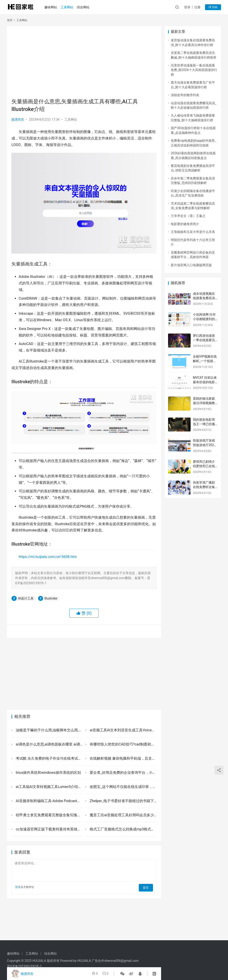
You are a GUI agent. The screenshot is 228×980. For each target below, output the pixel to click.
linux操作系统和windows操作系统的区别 (48, 773)
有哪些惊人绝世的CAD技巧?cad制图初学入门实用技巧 (123, 744)
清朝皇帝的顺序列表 (185, 95)
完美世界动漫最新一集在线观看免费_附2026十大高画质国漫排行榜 (194, 70)
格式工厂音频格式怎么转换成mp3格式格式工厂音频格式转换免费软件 (123, 829)
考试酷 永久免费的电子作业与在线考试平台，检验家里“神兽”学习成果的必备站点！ (49, 758)
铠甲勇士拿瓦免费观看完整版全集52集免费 (49, 815)
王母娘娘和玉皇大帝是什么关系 (193, 232)
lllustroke (51, 598)
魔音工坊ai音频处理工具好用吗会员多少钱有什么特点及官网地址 (123, 815)
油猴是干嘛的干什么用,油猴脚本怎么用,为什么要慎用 (49, 730)
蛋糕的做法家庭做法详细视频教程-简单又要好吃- (205, 403)
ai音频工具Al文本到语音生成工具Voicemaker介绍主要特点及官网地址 (123, 730)
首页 (10, 20)
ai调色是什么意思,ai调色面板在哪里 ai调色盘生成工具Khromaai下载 (49, 744)
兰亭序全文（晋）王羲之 (188, 216)
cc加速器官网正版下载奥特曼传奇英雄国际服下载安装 (49, 829)
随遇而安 (18, 119)
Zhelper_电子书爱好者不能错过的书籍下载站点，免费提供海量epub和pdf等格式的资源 (123, 801)
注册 (197, 7)
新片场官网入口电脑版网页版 (191, 265)
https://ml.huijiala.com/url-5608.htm (48, 557)
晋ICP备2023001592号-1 (24, 966)
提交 (147, 887)
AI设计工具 (26, 598)
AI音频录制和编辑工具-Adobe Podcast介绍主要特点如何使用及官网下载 (49, 801)
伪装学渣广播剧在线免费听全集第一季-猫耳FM (204, 487)
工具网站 (69, 7)
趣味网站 (52, 7)
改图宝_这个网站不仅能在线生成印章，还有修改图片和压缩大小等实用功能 (123, 787)
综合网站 (85, 7)
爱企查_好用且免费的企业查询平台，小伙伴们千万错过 (123, 773)
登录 (187, 7)
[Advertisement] (84, 62)
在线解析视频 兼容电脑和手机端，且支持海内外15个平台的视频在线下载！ (123, 758)
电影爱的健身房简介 (185, 224)
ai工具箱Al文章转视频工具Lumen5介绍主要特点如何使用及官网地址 (49, 787)
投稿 (213, 7)
